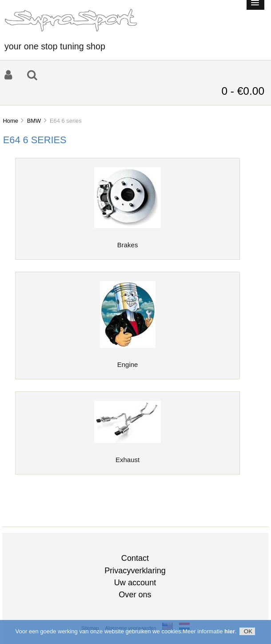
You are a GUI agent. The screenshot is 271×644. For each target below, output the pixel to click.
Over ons (135, 595)
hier (230, 632)
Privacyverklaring (135, 571)
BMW (34, 121)
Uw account (135, 583)
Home (10, 121)
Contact (135, 558)
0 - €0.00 (243, 91)
